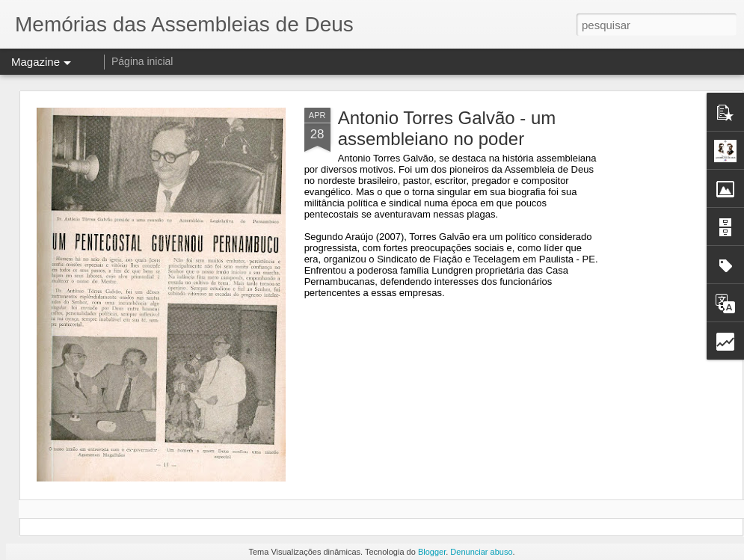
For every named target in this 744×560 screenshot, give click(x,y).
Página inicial (142, 61)
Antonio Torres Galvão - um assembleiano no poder (447, 128)
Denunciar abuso (481, 552)
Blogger (432, 552)
